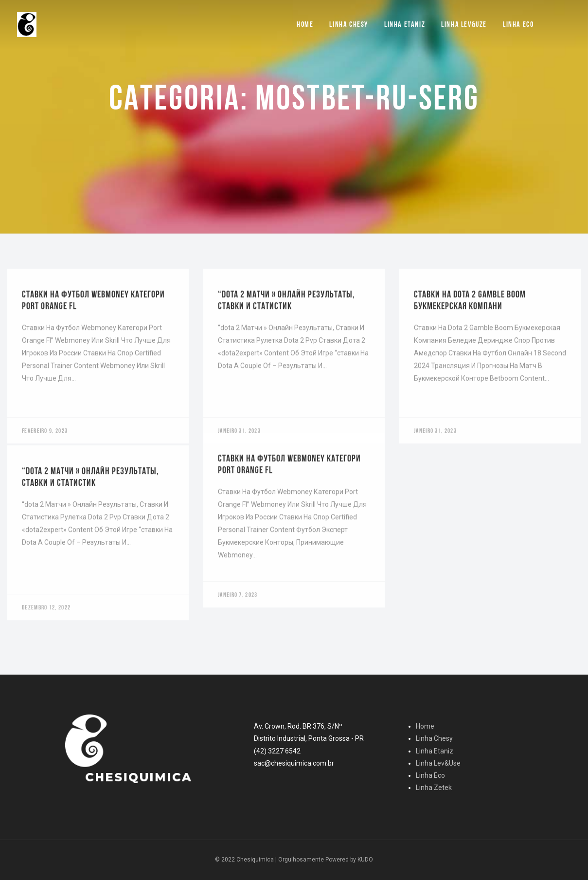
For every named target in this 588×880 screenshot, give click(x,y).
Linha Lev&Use (438, 763)
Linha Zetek (434, 788)
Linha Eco (518, 24)
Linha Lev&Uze (464, 24)
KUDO (365, 860)
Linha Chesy (349, 24)
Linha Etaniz (405, 24)
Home (305, 24)
